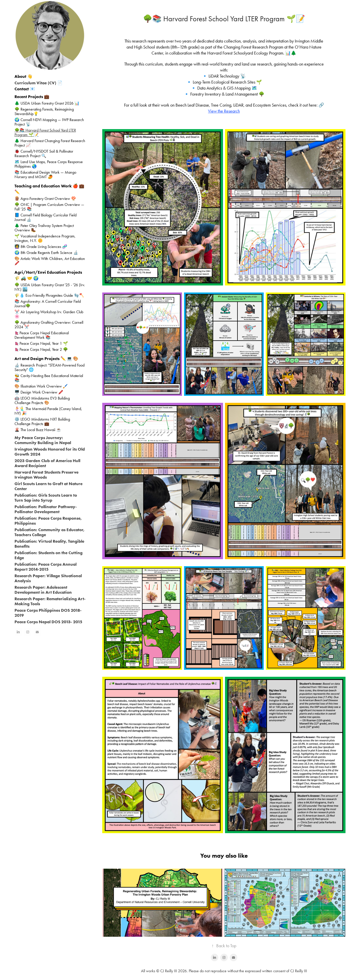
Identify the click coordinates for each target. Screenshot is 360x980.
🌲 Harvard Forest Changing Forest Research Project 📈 (50, 143)
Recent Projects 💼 (32, 97)
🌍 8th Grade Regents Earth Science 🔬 (46, 253)
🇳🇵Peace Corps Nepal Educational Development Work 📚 (42, 335)
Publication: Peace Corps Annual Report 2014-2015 (45, 567)
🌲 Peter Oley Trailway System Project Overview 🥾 (44, 228)
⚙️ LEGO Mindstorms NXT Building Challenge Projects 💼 (42, 421)
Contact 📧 (25, 89)
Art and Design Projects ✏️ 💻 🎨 (46, 359)
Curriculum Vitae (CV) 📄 (38, 83)
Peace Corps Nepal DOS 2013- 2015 (48, 622)
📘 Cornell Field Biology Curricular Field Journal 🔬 (45, 217)
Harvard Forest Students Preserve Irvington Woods (46, 475)
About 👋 (23, 76)
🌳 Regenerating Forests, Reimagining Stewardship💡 (44, 111)
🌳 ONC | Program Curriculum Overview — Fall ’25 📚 (49, 207)
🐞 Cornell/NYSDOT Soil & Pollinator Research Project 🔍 (44, 153)
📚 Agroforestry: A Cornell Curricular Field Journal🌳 (48, 304)
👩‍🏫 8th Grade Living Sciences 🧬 (41, 247)
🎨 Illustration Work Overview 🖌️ (41, 386)
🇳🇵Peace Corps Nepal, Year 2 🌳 (41, 349)
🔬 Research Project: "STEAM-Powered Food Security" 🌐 (49, 367)
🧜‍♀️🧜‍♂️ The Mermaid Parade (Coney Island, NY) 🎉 (48, 411)
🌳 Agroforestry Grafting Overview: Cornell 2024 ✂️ (49, 325)
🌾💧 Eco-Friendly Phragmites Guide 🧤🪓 (49, 295)
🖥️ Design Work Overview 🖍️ (39, 392)
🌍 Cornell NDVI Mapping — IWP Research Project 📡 (49, 122)
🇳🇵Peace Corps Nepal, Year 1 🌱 (41, 343)
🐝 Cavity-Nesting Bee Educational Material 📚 (49, 378)
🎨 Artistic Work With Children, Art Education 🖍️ (50, 261)
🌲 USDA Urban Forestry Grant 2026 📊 (47, 103)
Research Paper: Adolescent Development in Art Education (43, 590)
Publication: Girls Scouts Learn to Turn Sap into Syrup (46, 498)
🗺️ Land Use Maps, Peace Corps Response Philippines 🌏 (49, 164)
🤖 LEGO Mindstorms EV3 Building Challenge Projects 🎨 (42, 400)
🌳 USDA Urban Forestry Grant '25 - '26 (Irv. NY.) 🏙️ (50, 287)
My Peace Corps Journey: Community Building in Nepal (43, 440)
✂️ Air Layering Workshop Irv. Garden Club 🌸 (49, 314)
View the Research (224, 111)
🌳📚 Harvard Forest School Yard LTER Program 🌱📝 (45, 132)
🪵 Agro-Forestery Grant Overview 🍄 (45, 199)
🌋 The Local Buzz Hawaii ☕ (38, 430)
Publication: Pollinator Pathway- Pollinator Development (46, 509)
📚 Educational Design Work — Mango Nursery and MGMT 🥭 (45, 175)
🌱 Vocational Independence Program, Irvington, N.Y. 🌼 (45, 238)
